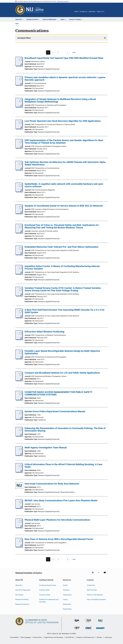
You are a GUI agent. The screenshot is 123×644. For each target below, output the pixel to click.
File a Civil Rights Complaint (96, 599)
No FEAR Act (70, 637)
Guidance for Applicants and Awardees (49, 601)
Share (108, 13)
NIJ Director (19, 595)
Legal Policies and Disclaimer (54, 637)
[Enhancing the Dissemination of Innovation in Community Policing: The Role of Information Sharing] (19, 436)
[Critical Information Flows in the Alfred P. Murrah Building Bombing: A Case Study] (19, 472)
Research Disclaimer (22, 604)
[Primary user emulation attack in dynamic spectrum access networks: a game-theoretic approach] (19, 85)
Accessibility (14, 637)
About (76, 12)
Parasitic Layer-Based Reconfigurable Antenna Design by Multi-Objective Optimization (62, 352)
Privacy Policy (37, 637)
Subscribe (92, 12)
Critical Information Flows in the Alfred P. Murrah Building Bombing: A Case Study (63, 466)
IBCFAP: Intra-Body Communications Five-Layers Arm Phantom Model (61, 501)
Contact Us (84, 12)
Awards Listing (44, 590)
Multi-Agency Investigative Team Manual (46, 448)
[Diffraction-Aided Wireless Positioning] (19, 339)
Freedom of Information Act (85, 637)
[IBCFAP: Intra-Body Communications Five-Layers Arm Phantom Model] (19, 508)
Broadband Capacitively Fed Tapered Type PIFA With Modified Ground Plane (64, 58)
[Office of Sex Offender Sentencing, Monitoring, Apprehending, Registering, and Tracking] (100, 629)
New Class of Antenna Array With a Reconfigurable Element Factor (59, 539)
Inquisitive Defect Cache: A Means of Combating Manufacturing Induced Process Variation (62, 267)
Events (65, 585)
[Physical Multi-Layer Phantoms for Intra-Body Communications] (19, 528)
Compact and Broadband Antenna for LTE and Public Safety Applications (62, 373)
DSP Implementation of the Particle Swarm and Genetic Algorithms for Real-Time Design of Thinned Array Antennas (64, 142)
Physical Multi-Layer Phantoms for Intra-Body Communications (57, 520)
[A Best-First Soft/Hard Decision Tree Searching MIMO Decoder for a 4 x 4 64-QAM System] (19, 318)
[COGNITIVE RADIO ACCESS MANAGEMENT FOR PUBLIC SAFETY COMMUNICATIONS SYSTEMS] (19, 400)
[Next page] (75, 52)
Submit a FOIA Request (95, 595)
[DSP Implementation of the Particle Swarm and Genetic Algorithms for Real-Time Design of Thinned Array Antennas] (19, 148)
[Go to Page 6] (68, 52)
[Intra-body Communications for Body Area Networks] (19, 486)
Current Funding (45, 595)
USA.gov (99, 637)
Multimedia (67, 604)
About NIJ (19, 585)
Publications (67, 595)
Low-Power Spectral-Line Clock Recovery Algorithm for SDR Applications (63, 121)
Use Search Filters (24, 38)
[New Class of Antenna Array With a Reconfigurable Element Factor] (19, 547)
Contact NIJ (91, 585)
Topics (65, 599)
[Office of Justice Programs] (20, 10)
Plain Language (26, 637)
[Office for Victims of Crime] (89, 629)
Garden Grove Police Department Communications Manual (55, 411)
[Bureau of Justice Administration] (77, 622)
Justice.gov (108, 637)
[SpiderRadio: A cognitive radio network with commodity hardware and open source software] (19, 192)
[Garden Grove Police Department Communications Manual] (19, 419)
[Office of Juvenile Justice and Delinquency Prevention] (77, 630)
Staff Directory (92, 590)
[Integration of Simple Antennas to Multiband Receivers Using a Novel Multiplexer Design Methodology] (19, 107)
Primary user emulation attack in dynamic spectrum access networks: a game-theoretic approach (65, 79)
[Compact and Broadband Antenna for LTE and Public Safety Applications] (19, 381)
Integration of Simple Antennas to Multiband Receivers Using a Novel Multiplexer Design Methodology (60, 100)
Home (17, 23)
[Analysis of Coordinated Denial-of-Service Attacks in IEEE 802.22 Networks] (19, 214)
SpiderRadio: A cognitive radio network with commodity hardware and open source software (64, 185)
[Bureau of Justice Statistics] (89, 623)
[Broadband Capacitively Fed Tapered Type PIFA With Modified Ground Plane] (19, 66)
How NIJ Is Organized (23, 590)
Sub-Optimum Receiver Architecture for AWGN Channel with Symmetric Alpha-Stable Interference (65, 163)
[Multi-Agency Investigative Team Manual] (19, 455)
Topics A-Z (100, 12)
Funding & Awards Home (48, 585)
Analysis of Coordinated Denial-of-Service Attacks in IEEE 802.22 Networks (64, 206)
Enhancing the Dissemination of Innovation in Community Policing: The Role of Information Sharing (65, 429)
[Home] (35, 10)
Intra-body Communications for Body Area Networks (52, 484)
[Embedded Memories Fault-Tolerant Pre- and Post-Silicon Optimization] (19, 255)
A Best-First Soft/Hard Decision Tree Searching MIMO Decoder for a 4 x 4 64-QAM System (65, 311)
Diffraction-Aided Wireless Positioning (44, 332)
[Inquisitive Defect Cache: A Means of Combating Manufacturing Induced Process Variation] (19, 274)
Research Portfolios (22, 599)
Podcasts (66, 590)
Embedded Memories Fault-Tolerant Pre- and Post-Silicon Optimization (61, 247)
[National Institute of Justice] (100, 622)
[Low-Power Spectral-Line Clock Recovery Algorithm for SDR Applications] (19, 129)
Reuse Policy (67, 609)
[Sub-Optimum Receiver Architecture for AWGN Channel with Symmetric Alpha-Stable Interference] (19, 170)
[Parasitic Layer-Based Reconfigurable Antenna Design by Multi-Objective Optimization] (19, 359)
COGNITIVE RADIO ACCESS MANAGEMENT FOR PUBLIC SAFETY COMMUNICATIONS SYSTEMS (58, 393)
